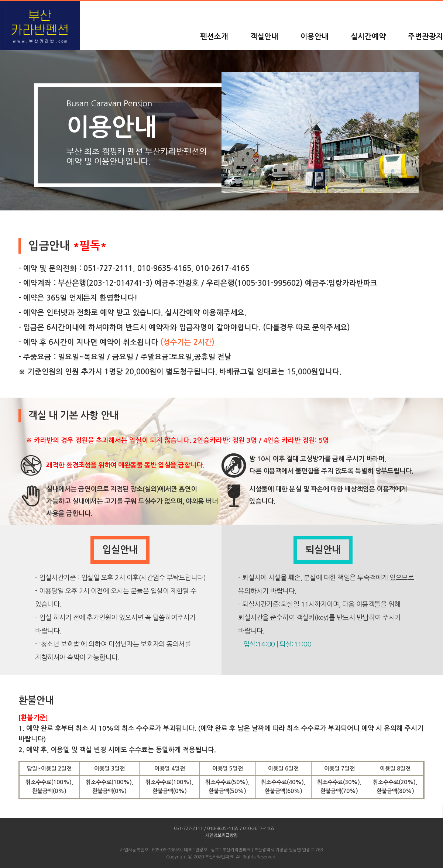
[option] (320, 132)
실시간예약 (368, 37)
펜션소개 (214, 37)
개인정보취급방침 (221, 836)
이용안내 (315, 37)
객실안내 (264, 37)
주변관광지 (425, 37)
